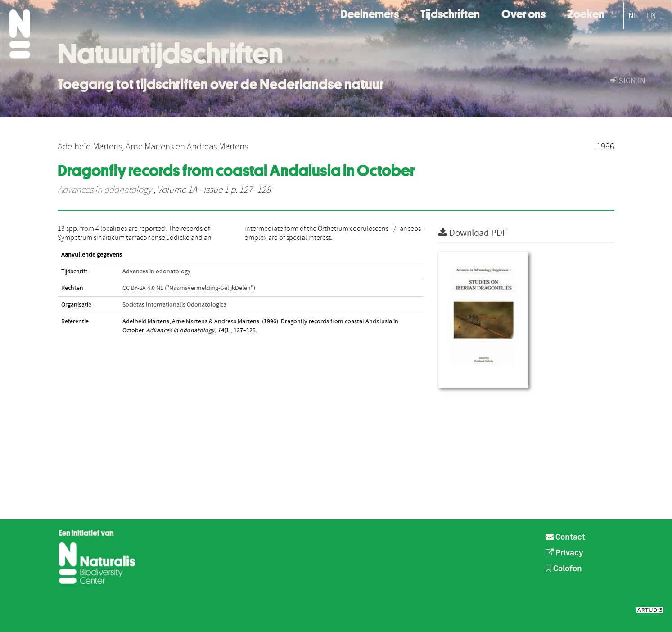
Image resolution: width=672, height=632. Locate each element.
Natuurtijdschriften (170, 54)
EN (652, 16)
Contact (565, 537)
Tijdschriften (450, 13)
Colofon (564, 569)
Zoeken (586, 13)
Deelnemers (370, 13)
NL (633, 16)
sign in (628, 81)
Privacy (564, 553)
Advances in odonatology (105, 190)
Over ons (523, 13)
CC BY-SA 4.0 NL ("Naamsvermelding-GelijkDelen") (189, 288)
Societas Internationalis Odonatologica (174, 305)
